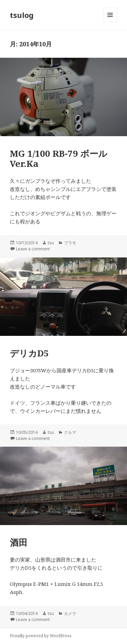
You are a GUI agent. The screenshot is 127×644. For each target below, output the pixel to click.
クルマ (70, 432)
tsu (51, 243)
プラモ (70, 243)
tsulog (22, 15)
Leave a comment (33, 249)
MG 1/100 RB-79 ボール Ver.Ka (59, 158)
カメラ (70, 613)
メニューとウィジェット (110, 22)
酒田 (19, 542)
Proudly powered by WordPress (41, 636)
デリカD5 (29, 353)
